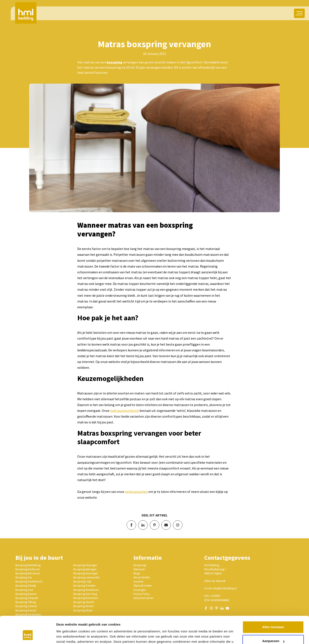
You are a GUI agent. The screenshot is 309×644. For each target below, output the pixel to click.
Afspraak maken (143, 585)
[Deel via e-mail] (166, 525)
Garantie (138, 581)
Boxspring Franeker (84, 585)
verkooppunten (136, 492)
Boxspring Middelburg (28, 565)
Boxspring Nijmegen (85, 569)
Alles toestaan (273, 604)
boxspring (114, 62)
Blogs (137, 573)
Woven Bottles (142, 577)
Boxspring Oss (24, 577)
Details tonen (66, 636)
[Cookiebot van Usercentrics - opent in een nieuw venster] (28, 636)
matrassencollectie (124, 411)
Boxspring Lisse (24, 590)
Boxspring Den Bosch (28, 573)
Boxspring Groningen (86, 573)
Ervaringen (140, 590)
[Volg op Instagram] (178, 525)
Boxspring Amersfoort (86, 590)
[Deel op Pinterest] (154, 525)
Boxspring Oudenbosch (29, 581)
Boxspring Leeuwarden (86, 577)
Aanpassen (273, 618)
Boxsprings (140, 565)
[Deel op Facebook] (131, 525)
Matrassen (139, 569)
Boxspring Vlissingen (85, 565)
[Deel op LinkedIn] (143, 525)
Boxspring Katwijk (26, 585)
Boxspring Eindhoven (28, 569)
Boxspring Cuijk (82, 581)
